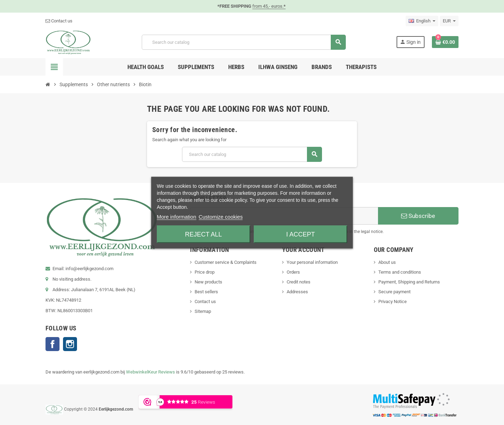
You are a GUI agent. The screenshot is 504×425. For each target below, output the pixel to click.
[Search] (244, 42)
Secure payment (394, 292)
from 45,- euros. (269, 6)
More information (177, 216)
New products (208, 282)
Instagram (70, 344)
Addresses (297, 292)
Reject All (203, 234)
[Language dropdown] (422, 21)
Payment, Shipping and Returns (409, 282)
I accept (301, 234)
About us (387, 262)
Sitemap (203, 311)
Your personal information (312, 262)
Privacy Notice (393, 301)
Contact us (59, 21)
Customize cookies (221, 216)
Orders (293, 272)
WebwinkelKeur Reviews (150, 372)
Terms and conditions (400, 272)
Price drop (205, 272)
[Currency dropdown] (449, 21)
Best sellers (206, 292)
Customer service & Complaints (226, 262)
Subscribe (418, 216)
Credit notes (299, 282)
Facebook (52, 344)
